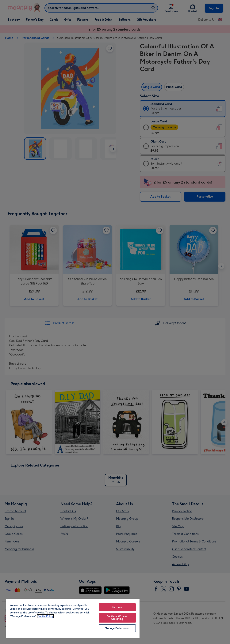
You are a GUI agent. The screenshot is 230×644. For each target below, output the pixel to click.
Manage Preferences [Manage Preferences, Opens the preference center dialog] (117, 628)
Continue (117, 607)
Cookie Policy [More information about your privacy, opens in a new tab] (45, 616)
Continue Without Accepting (117, 618)
